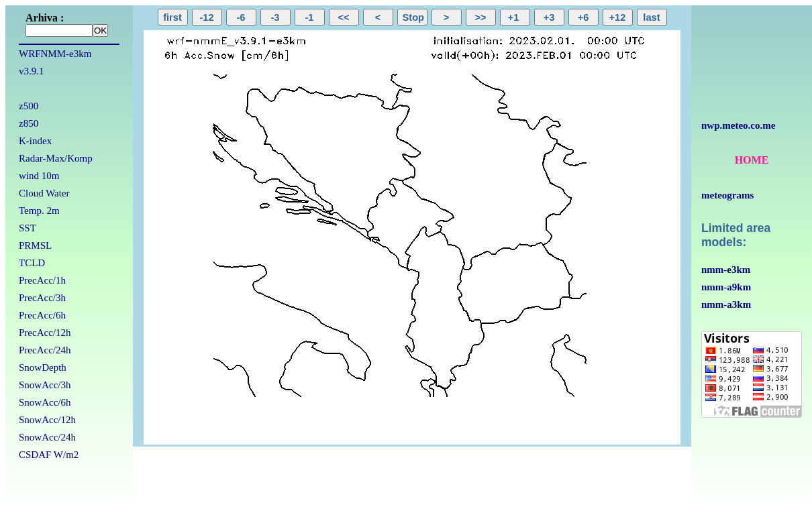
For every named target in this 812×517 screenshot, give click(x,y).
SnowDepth (43, 367)
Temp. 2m (39, 211)
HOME (752, 160)
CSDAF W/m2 (49, 455)
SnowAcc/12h (47, 420)
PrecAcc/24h (45, 350)
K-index (35, 141)
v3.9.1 (32, 71)
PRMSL (35, 245)
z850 (29, 123)
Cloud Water (44, 193)
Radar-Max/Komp (56, 158)
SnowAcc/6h (45, 402)
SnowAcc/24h (47, 437)
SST (28, 228)
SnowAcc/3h (45, 385)
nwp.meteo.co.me (738, 125)
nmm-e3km (726, 270)
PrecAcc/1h (42, 280)
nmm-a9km (726, 287)
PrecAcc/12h (45, 333)
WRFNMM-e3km (55, 54)
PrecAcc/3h (42, 298)
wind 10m (39, 176)
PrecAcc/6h (42, 315)
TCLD (32, 263)
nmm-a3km (726, 304)
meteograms (727, 195)
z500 (29, 106)
